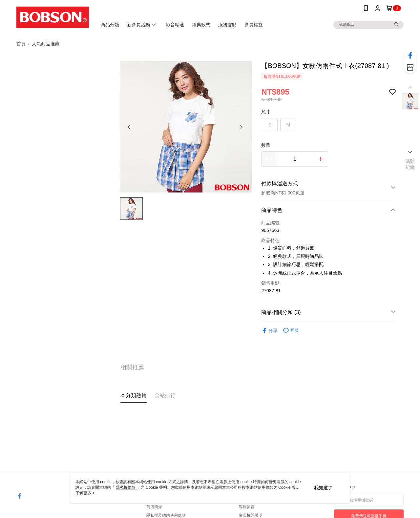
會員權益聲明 (251, 515)
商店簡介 (154, 507)
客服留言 (247, 507)
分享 (269, 331)
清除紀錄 (410, 164)
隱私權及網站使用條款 (166, 515)
